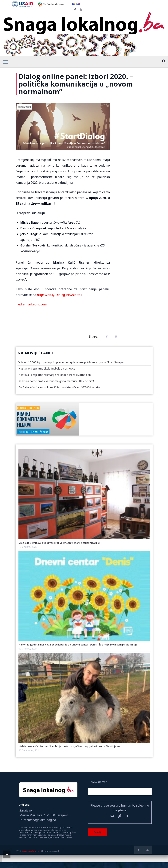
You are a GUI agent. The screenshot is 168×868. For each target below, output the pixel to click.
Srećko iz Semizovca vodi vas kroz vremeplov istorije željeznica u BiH (60, 543)
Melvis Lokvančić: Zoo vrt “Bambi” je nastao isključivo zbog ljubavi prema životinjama (69, 746)
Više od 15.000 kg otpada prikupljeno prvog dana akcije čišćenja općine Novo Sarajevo (72, 362)
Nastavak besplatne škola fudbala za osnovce (47, 368)
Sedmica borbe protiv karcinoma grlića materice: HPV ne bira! (56, 381)
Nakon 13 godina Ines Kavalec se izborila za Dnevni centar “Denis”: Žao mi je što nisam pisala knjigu (78, 645)
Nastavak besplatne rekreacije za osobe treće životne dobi (55, 375)
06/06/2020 (25, 107)
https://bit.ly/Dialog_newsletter (59, 295)
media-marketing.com (31, 304)
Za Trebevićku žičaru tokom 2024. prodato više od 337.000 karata (59, 387)
